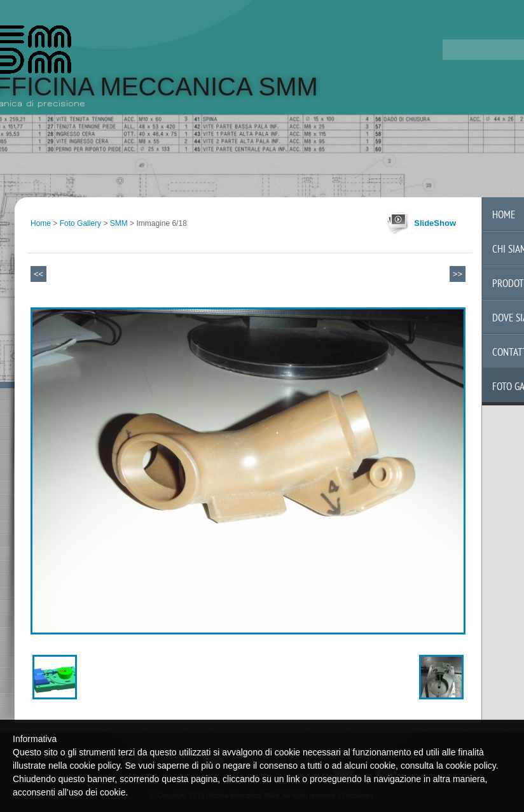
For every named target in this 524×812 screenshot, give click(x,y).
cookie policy (471, 766)
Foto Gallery (80, 223)
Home (41, 223)
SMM (119, 223)
